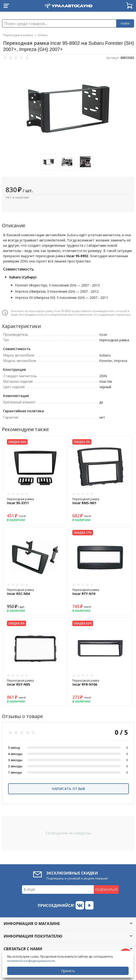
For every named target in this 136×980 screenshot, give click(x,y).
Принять (68, 971)
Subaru (43, 35)
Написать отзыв (68, 789)
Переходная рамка (35, 501)
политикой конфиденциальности (31, 961)
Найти (125, 23)
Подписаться (106, 890)
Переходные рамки (18, 35)
